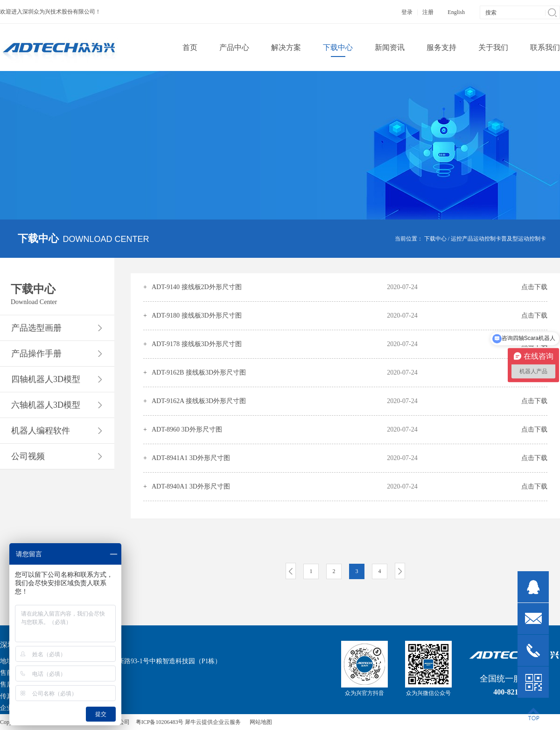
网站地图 (259, 722)
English (456, 12)
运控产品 (462, 239)
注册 (428, 12)
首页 (190, 47)
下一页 (400, 571)
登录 (407, 12)
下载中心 (435, 239)
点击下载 (534, 287)
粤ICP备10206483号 (160, 722)
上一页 (291, 571)
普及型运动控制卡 (524, 239)
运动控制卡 (487, 239)
